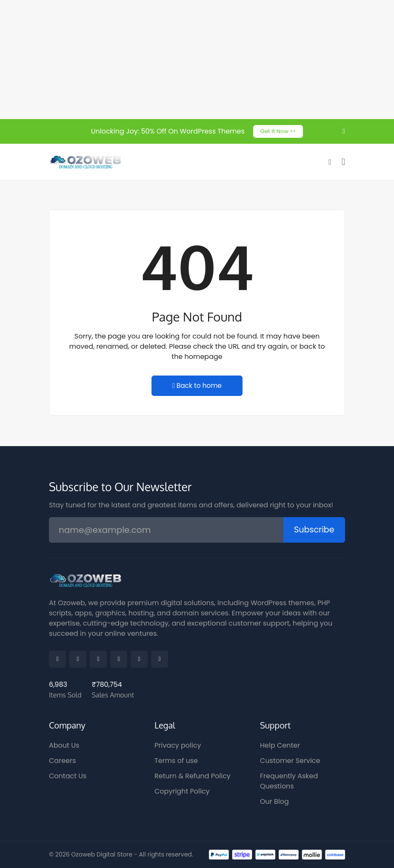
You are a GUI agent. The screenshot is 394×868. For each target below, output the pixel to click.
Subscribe (313, 530)
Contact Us (68, 776)
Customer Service (290, 761)
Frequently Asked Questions (289, 781)
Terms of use (176, 761)
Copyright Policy (182, 791)
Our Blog (274, 801)
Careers (62, 761)
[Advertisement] (197, 60)
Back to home (197, 386)
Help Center (280, 745)
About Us (64, 745)
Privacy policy (178, 745)
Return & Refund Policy (193, 776)
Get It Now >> (278, 131)
